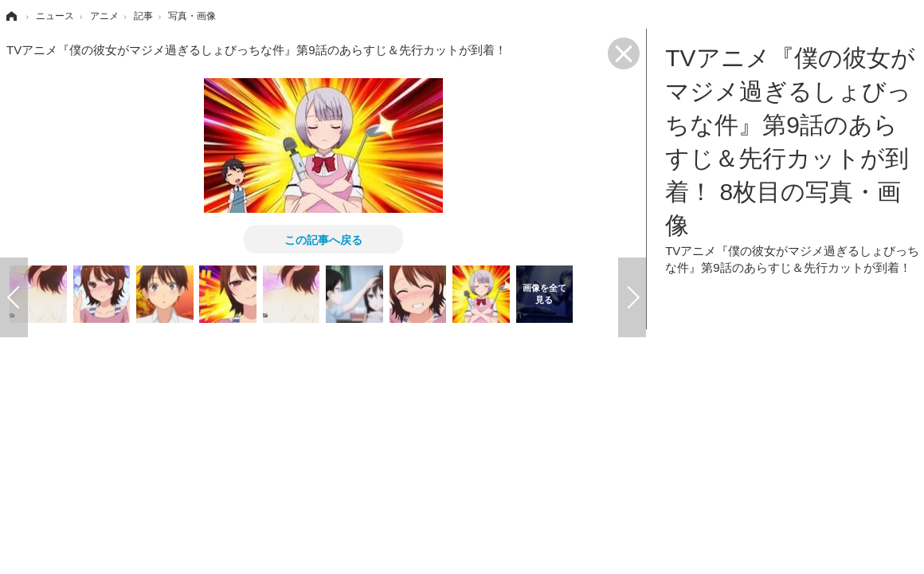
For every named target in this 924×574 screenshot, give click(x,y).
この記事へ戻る (323, 239)
